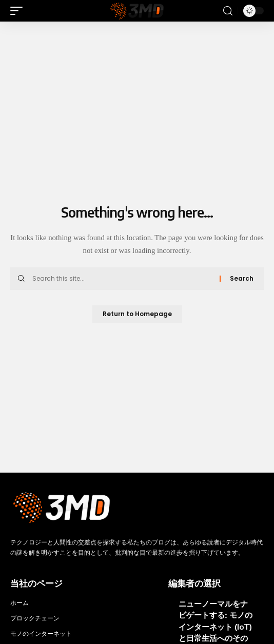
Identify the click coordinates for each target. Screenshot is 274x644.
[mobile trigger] (19, 11)
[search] (228, 11)
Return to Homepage (137, 314)
